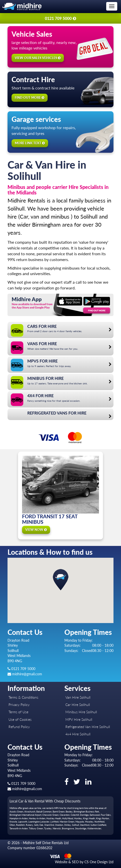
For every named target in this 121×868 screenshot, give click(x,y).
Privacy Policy (19, 705)
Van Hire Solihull (78, 697)
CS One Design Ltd (99, 862)
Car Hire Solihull (78, 705)
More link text (30, 143)
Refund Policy (19, 727)
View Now (36, 530)
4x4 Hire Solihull (78, 734)
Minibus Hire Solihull (81, 712)
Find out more (30, 97)
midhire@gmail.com (25, 674)
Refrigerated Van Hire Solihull (88, 727)
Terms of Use (18, 712)
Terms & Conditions (23, 697)
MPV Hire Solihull (79, 719)
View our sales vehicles (38, 58)
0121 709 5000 (21, 669)
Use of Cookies (20, 719)
